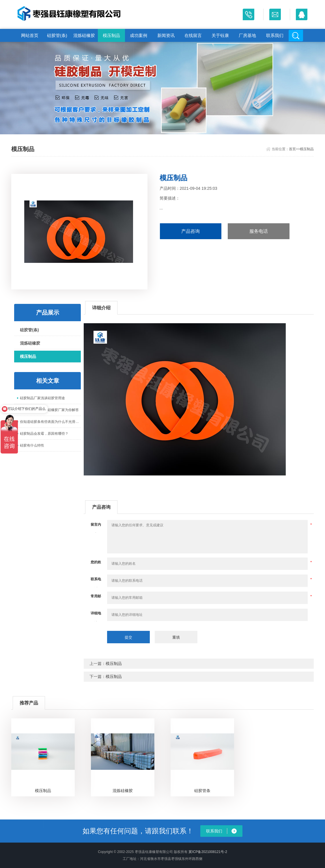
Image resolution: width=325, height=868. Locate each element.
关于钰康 (220, 35)
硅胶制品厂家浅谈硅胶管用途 (42, 398)
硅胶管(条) (57, 35)
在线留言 (193, 35)
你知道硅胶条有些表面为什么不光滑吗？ (50, 422)
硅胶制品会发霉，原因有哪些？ (44, 434)
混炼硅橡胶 (84, 35)
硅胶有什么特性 (32, 445)
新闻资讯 (166, 35)
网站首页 (30, 35)
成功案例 (139, 35)
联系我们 (275, 35)
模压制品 (111, 35)
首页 (292, 149)
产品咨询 (190, 231)
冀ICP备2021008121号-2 (208, 852)
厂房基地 (247, 35)
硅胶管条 (202, 791)
